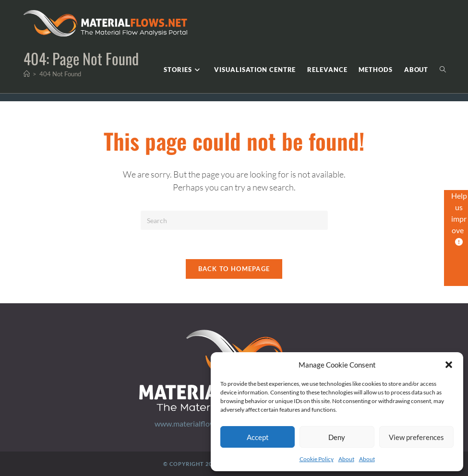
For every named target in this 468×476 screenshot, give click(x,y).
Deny (337, 437)
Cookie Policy (317, 459)
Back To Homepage (234, 269)
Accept (258, 437)
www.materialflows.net (193, 423)
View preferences (416, 437)
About (346, 459)
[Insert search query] (234, 220)
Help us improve (459, 218)
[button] (449, 365)
